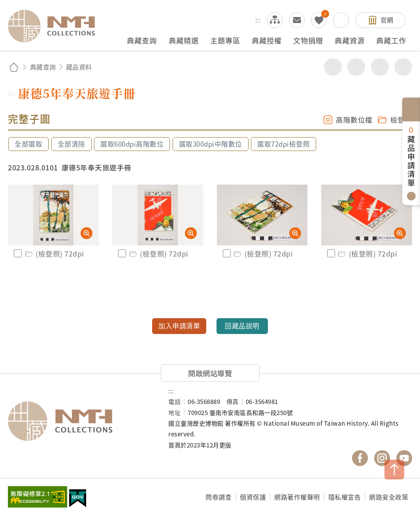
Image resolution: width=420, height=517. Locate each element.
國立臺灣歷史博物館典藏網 (56, 26)
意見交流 (297, 20)
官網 (387, 20)
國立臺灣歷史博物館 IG (382, 458)
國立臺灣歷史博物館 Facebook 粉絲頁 (360, 458)
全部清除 (72, 144)
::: (258, 20)
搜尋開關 (341, 20)
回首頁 (14, 67)
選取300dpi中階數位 (211, 144)
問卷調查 (218, 497)
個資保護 (253, 497)
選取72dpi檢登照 (283, 144)
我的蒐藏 (319, 20)
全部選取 (28, 144)
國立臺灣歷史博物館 (80, 421)
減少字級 (403, 67)
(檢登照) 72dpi (54, 254)
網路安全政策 (389, 497)
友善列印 (356, 67)
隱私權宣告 (345, 497)
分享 (333, 67)
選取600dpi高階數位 (132, 144)
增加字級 (380, 67)
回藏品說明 (242, 326)
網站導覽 (275, 20)
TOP (394, 470)
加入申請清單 (179, 326)
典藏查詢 (43, 67)
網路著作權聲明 (297, 497)
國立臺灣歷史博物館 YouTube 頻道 (404, 458)
